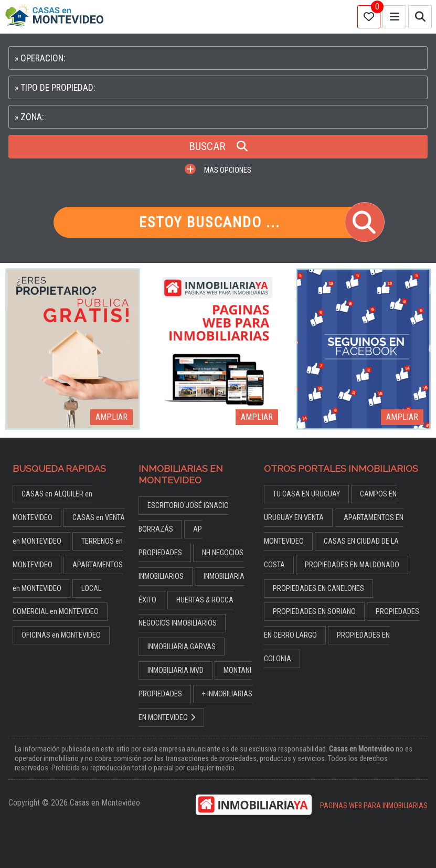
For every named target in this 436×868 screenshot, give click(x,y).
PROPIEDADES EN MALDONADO (352, 565)
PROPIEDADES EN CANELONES (318, 589)
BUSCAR (218, 146)
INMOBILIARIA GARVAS (182, 647)
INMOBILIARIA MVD (176, 670)
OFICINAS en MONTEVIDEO (61, 635)
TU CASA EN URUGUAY (306, 494)
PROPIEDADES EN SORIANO (314, 612)
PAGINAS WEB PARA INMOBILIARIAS (374, 806)
